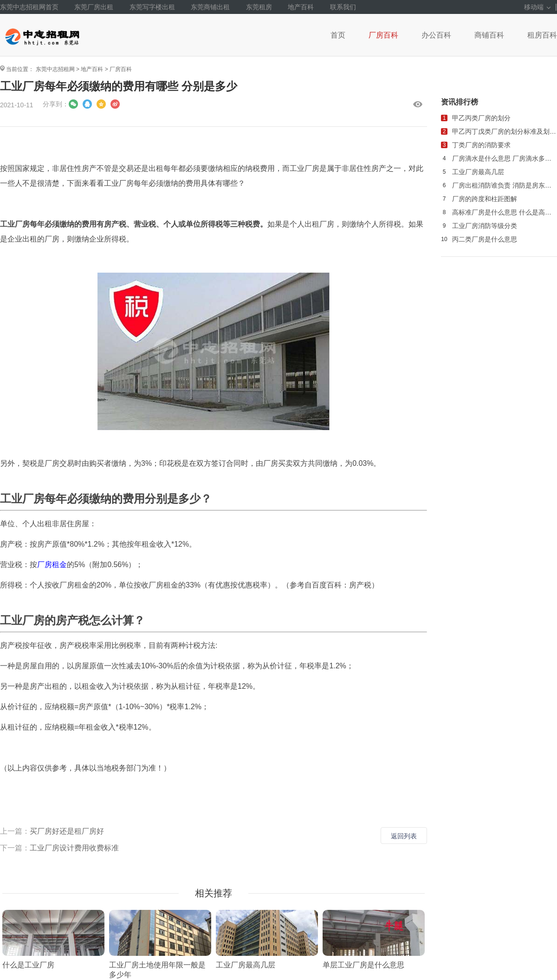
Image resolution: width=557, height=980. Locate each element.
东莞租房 (259, 7)
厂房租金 (52, 565)
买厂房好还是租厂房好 (67, 831)
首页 (338, 35)
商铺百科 (489, 35)
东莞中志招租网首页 (29, 7)
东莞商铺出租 (210, 7)
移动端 (537, 7)
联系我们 (343, 7)
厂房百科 (383, 35)
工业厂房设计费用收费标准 (74, 848)
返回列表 (404, 836)
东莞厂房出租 (94, 7)
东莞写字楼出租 (152, 7)
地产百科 (301, 7)
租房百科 (542, 35)
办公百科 (436, 35)
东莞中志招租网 (55, 69)
